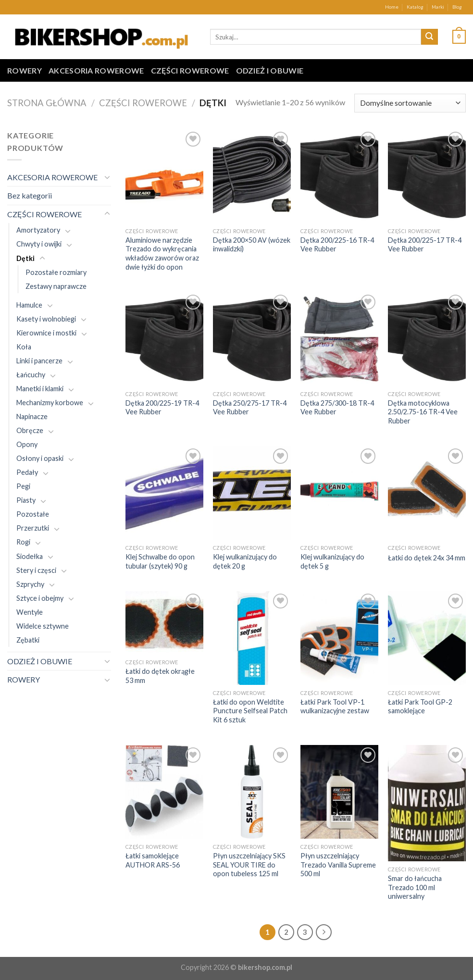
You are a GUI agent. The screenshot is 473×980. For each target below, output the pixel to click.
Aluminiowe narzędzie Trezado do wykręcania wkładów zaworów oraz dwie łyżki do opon (162, 254)
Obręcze (30, 430)
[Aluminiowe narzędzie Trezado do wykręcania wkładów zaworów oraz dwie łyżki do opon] (164, 176)
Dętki (25, 258)
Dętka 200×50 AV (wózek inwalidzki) (252, 245)
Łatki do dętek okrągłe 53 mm (160, 676)
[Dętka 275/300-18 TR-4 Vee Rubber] (339, 339)
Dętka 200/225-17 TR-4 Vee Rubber (425, 245)
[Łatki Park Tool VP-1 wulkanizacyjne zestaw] (339, 638)
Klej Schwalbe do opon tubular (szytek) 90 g (160, 561)
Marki (438, 7)
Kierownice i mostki (46, 333)
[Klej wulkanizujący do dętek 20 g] (252, 493)
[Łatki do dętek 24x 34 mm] (427, 493)
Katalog (415, 7)
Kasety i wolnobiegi (46, 319)
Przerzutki (33, 528)
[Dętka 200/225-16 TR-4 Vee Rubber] (339, 176)
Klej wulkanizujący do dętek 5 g (332, 561)
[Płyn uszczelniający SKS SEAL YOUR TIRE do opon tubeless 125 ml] (252, 792)
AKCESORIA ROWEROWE (96, 70)
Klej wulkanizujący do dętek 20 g (245, 561)
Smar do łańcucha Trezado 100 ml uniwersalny (415, 887)
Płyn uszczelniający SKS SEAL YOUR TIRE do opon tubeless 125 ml (249, 865)
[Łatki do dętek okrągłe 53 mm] (164, 623)
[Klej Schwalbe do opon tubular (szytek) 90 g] (164, 493)
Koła (24, 347)
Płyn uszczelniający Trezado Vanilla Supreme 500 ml (338, 865)
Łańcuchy (31, 375)
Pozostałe (33, 514)
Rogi (23, 542)
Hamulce (29, 305)
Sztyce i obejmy (40, 598)
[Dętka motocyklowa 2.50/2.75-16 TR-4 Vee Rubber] (427, 339)
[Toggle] (107, 177)
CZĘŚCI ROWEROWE (190, 70)
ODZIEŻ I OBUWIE (270, 70)
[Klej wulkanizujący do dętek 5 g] (339, 493)
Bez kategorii (30, 195)
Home (392, 7)
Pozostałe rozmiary (56, 272)
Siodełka (30, 556)
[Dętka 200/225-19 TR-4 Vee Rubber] (164, 339)
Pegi (23, 486)
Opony (27, 444)
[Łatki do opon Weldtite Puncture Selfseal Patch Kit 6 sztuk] (252, 638)
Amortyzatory (38, 230)
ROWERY (25, 70)
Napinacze (32, 416)
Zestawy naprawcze (56, 286)
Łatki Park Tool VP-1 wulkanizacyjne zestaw (335, 707)
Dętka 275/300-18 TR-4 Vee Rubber (337, 408)
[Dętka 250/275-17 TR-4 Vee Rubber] (252, 339)
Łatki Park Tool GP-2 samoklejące (420, 707)
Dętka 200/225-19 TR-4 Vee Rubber (162, 408)
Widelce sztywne (43, 626)
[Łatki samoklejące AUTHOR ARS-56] (164, 792)
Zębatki (28, 640)
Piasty (26, 500)
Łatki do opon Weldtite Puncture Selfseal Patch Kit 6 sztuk (250, 711)
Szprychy (30, 584)
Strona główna (47, 103)
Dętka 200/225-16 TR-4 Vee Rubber (337, 245)
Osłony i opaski (40, 458)
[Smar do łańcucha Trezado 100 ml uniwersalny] (427, 803)
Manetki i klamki (40, 389)
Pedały (27, 472)
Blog (457, 7)
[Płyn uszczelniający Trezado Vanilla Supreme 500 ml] (339, 792)
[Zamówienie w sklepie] (410, 103)
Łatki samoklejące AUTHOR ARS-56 (153, 860)
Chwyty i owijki (39, 244)
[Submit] (429, 37)
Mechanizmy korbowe (50, 403)
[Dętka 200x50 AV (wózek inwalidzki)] (252, 176)
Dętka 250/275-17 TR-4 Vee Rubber (250, 408)
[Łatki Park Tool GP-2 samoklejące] (427, 638)
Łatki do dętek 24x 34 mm (427, 558)
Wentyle (30, 612)
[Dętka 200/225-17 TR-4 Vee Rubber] (427, 176)
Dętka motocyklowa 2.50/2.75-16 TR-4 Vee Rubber (423, 412)
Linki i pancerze (39, 361)
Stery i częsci (36, 570)
